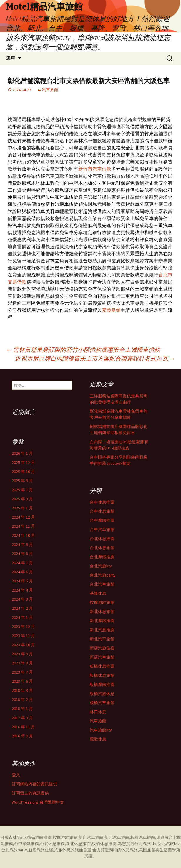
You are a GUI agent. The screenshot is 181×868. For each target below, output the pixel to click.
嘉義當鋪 (111, 310)
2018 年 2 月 (22, 699)
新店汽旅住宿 (102, 648)
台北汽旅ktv (101, 566)
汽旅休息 (62, 850)
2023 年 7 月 (22, 672)
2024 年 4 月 (22, 590)
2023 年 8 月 (22, 663)
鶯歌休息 (98, 739)
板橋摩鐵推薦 (102, 684)
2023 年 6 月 (22, 681)
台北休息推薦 (102, 539)
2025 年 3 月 (22, 499)
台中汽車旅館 (102, 529)
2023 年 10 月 (23, 645)
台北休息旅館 (102, 548)
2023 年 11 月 (23, 636)
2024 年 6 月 (22, 572)
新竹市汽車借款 (95, 169)
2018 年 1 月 (22, 709)
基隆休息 (98, 593)
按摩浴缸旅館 (102, 602)
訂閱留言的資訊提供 (30, 793)
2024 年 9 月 (22, 544)
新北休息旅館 (102, 612)
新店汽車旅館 (102, 657)
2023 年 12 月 (23, 627)
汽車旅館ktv (101, 730)
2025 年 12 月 (23, 462)
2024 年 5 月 (22, 581)
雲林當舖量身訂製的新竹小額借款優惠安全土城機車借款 (83, 350)
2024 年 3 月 (22, 599)
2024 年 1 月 (22, 617)
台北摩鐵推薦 (102, 557)
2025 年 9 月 (22, 481)
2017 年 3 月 (22, 718)
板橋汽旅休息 (102, 694)
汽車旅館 (50, 90)
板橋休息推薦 (102, 666)
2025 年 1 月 (22, 508)
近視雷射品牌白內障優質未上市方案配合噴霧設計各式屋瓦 (95, 358)
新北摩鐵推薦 (102, 621)
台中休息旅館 (102, 511)
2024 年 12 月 (23, 517)
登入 (16, 775)
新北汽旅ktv (168, 844)
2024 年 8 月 (22, 554)
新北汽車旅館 (102, 639)
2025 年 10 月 (23, 472)
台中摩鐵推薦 (102, 520)
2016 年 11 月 (23, 727)
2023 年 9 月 (22, 654)
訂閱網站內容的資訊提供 (34, 784)
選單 (11, 58)
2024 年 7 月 (22, 563)
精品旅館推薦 (39, 837)
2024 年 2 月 (22, 608)
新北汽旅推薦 (102, 630)
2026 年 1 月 (22, 453)
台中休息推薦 (102, 502)
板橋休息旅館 (102, 675)
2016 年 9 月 (22, 736)
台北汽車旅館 (102, 584)
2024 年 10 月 (23, 535)
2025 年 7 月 (22, 490)
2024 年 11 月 (23, 526)
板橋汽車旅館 (102, 703)
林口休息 (98, 712)
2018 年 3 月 (22, 690)
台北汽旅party (103, 575)
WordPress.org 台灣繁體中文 (38, 802)
